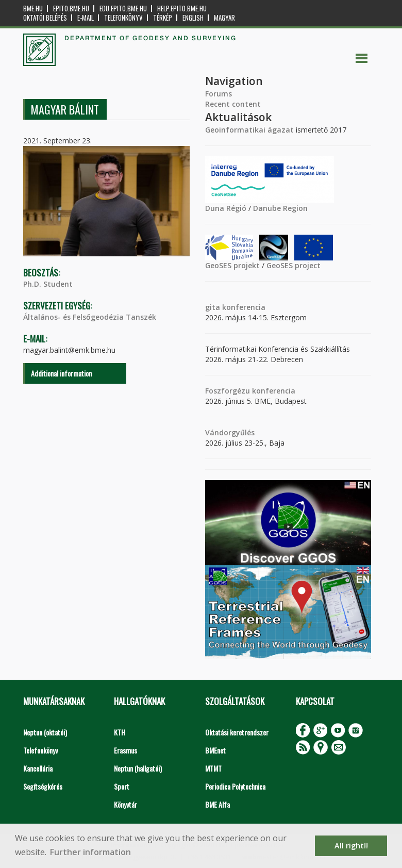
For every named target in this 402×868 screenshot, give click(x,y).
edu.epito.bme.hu (123, 9)
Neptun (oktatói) (45, 732)
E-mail (86, 18)
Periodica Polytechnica (235, 786)
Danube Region (280, 208)
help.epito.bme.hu (182, 9)
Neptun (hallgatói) (138, 768)
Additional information (61, 373)
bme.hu (33, 9)
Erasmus (125, 750)
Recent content (233, 104)
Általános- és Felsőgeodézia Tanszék (90, 317)
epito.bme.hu (71, 9)
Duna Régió (226, 208)
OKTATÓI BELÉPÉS (45, 18)
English (193, 18)
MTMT (213, 768)
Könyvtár (125, 804)
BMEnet (215, 750)
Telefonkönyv (123, 18)
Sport (122, 786)
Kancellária (38, 768)
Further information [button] (90, 852)
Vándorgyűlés (230, 432)
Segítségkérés (43, 786)
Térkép (163, 18)
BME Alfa (217, 804)
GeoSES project (294, 265)
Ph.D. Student (48, 284)
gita (213, 307)
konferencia (243, 307)
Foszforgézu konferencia (250, 391)
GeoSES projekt (232, 265)
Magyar (224, 18)
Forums (219, 94)
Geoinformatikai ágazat (249, 130)
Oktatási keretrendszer (237, 732)
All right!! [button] (351, 846)
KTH (120, 732)
